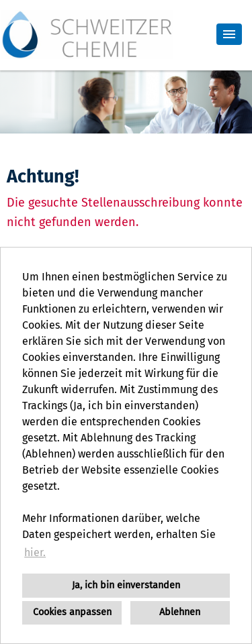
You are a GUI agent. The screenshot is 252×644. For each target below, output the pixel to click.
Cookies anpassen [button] (72, 612)
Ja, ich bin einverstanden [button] (126, 585)
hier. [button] (35, 552)
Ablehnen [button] (180, 612)
